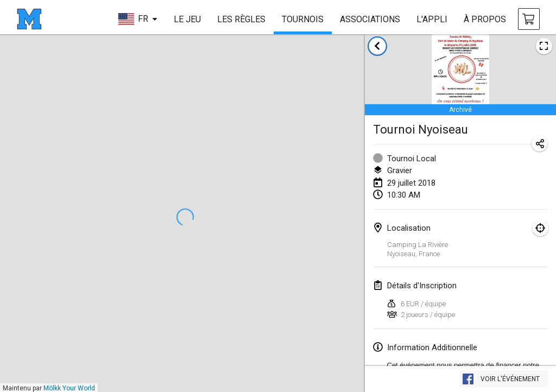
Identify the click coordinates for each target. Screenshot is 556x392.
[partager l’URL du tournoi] (540, 143)
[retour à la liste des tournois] (377, 46)
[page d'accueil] (29, 19)
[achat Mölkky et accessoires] (529, 19)
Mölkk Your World (69, 388)
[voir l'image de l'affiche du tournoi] (544, 46)
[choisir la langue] (138, 19)
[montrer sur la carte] (540, 228)
